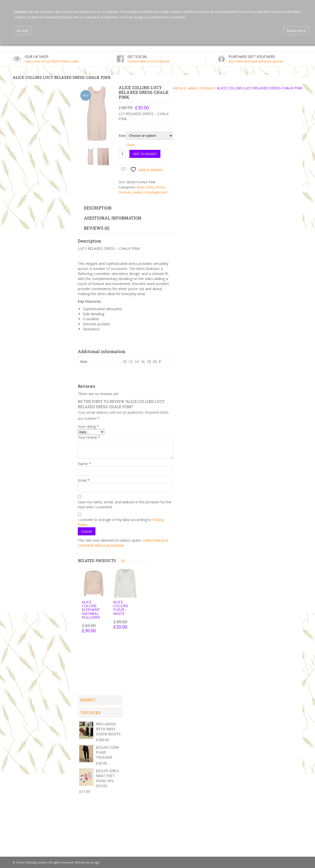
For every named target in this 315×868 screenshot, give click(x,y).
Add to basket (145, 154)
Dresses (207, 88)
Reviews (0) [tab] (97, 228)
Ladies (192, 88)
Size (122, 135)
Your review (89, 437)
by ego (95, 862)
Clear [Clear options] (130, 145)
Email (84, 480)
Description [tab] (98, 208)
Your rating (88, 426)
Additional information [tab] (113, 218)
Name (84, 464)
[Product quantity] (122, 154)
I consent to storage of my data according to (121, 522)
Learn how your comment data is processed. (123, 543)
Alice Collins (146, 187)
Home (178, 88)
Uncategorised (156, 192)
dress (161, 187)
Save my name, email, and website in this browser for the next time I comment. (125, 505)
